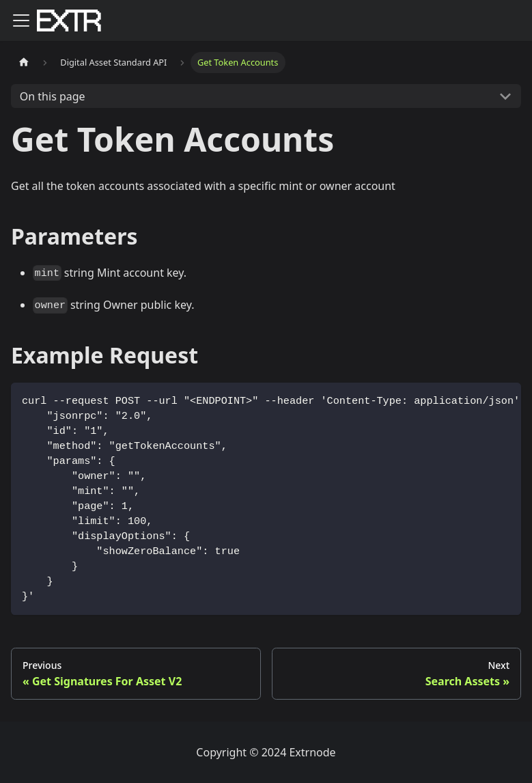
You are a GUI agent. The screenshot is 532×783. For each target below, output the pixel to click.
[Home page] (24, 63)
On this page (53, 96)
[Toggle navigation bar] (21, 20)
